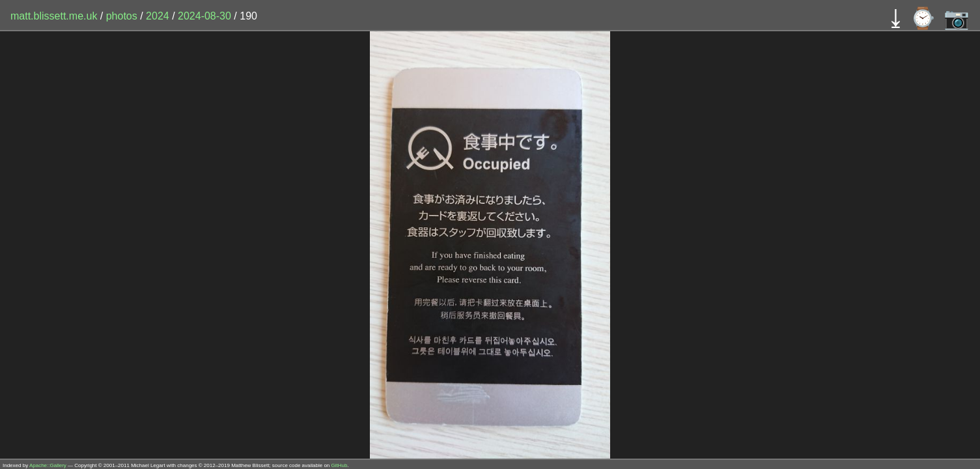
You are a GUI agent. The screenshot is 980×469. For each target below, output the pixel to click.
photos (122, 16)
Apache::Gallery (48, 465)
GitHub (340, 465)
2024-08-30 (204, 16)
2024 (158, 16)
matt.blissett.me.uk (54, 16)
